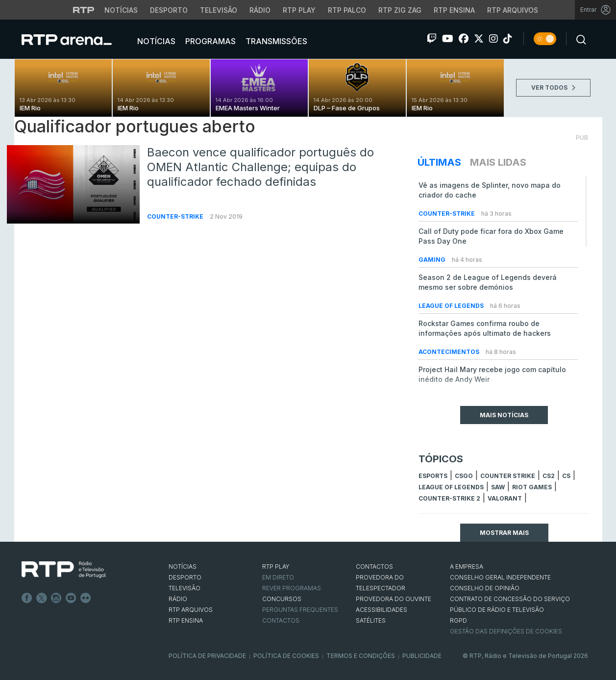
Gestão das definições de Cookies (506, 631)
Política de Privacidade (207, 656)
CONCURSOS (282, 599)
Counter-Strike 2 (449, 498)
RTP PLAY (276, 567)
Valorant (505, 498)
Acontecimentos (450, 352)
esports (433, 476)
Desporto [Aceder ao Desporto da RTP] (169, 10)
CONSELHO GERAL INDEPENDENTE (500, 577)
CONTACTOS (374, 567)
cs (566, 476)
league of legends (451, 487)
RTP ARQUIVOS (191, 610)
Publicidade (422, 656)
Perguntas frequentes (300, 610)
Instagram (56, 598)
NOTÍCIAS (183, 567)
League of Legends (452, 306)
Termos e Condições (361, 656)
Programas (209, 41)
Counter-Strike (176, 216)
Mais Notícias (504, 415)
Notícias (155, 41)
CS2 (549, 476)
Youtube (71, 598)
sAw (498, 487)
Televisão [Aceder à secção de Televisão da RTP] (219, 10)
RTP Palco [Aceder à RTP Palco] (347, 10)
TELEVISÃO (185, 588)
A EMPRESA (467, 567)
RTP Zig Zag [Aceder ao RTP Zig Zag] (400, 10)
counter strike (508, 476)
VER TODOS (553, 88)
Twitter (42, 598)
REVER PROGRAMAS (292, 588)
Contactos (281, 620)
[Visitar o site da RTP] (84, 10)
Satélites (371, 620)
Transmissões (275, 41)
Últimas (439, 162)
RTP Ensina (186, 620)
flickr (86, 598)
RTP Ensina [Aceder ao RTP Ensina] (454, 10)
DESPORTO (185, 577)
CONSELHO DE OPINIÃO (485, 588)
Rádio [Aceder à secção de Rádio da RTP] (260, 10)
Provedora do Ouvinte (394, 599)
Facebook (27, 598)
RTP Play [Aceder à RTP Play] (299, 10)
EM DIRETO (278, 577)
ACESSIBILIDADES (382, 610)
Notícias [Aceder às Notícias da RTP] (121, 10)
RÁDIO (178, 599)
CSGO (464, 476)
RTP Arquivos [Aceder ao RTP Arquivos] (513, 10)
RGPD (458, 620)
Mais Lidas (498, 162)
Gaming (433, 260)
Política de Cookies (286, 656)
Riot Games (532, 487)
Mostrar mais (504, 533)
